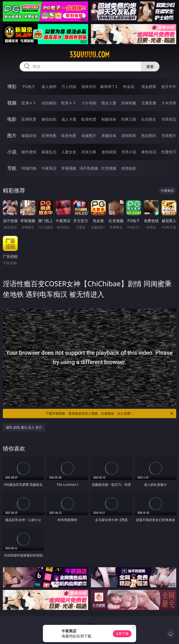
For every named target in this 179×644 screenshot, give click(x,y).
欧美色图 (69, 136)
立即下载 (122, 634)
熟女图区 (149, 136)
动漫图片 (89, 136)
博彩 (12, 86)
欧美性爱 (89, 119)
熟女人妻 (109, 103)
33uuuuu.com (89, 55)
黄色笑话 (149, 152)
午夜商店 (49, 168)
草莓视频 (69, 168)
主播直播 (149, 103)
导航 (12, 168)
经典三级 (129, 119)
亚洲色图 (49, 136)
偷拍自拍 (49, 119)
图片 (12, 135)
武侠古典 (89, 152)
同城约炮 (29, 168)
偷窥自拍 (29, 136)
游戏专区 (89, 87)
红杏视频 (109, 168)
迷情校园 (109, 152)
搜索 (150, 66)
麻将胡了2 (109, 87)
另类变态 (169, 119)
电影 (12, 119)
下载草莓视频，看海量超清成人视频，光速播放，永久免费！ (110, 413)
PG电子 (29, 87)
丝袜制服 (129, 103)
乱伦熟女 (149, 119)
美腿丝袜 (109, 136)
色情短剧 (129, 168)
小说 (12, 152)
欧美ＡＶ (69, 103)
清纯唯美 (129, 136)
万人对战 (69, 87)
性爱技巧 (169, 152)
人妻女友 (69, 152)
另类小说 (129, 152)
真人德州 (49, 87)
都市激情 (29, 152)
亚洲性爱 (29, 119)
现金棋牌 (149, 87)
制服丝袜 (109, 119)
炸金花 (129, 87)
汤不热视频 (89, 168)
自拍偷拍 (49, 103)
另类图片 (169, 136)
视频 (12, 103)
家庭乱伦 (49, 152)
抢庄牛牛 (169, 87)
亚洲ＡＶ (29, 103)
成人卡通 (69, 119)
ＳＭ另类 (169, 103)
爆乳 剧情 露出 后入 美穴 (24, 427)
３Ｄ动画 (89, 103)
